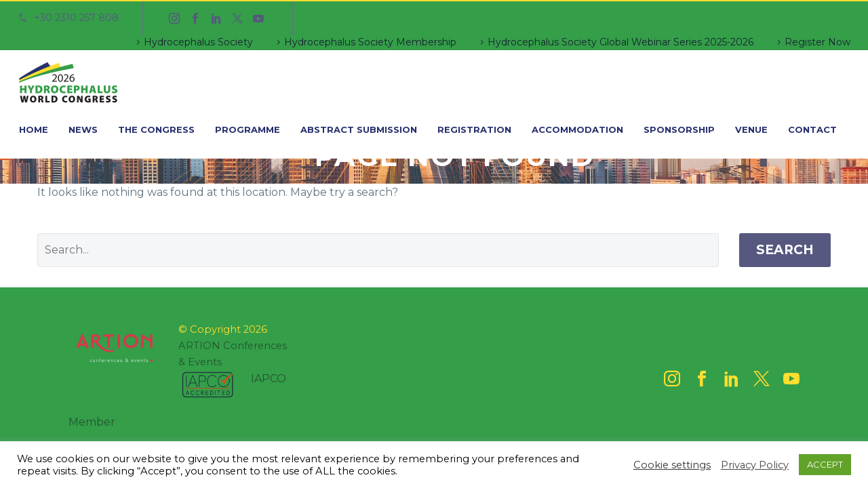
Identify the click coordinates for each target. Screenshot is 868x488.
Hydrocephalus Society (198, 42)
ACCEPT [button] (825, 464)
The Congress (156, 129)
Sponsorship (679, 129)
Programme (248, 129)
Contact (812, 129)
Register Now (817, 42)
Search (785, 250)
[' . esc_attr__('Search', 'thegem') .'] (378, 250)
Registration (474, 129)
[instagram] (672, 379)
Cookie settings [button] (672, 465)
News (83, 129)
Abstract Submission (359, 129)
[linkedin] (732, 379)
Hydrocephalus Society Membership (370, 42)
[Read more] (68, 18)
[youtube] (791, 379)
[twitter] (762, 379)
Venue (751, 129)
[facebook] (702, 379)
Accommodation (577, 129)
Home (34, 129)
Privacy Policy (755, 465)
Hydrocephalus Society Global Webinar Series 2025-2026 (620, 42)
